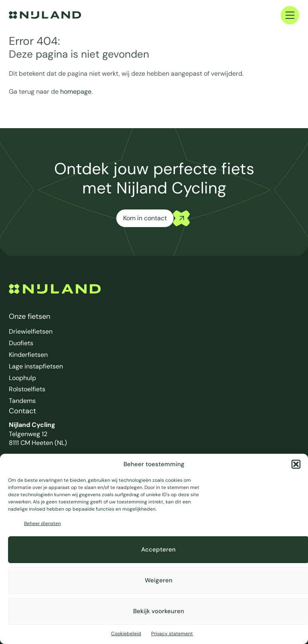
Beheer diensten (43, 523)
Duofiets (21, 343)
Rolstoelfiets (27, 389)
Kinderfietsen (28, 355)
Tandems (22, 401)
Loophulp (22, 378)
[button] (296, 464)
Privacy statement (172, 634)
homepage (76, 92)
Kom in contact (145, 218)
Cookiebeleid (126, 634)
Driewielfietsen (31, 331)
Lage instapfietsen (36, 366)
